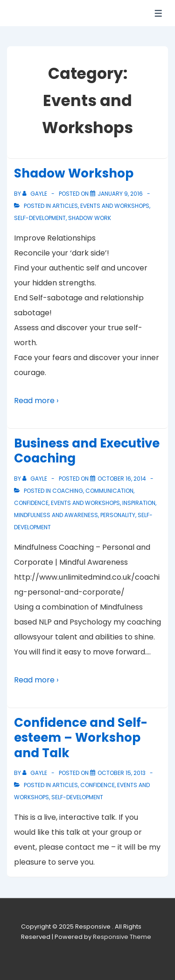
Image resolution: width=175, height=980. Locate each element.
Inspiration (139, 503)
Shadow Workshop (74, 173)
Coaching (68, 491)
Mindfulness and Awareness (56, 515)
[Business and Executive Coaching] (122, 479)
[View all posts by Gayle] (35, 194)
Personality (118, 515)
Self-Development (40, 218)
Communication (109, 491)
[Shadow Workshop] (120, 194)
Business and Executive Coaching (87, 451)
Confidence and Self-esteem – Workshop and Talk (81, 738)
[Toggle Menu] (158, 13)
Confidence (31, 503)
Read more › (36, 401)
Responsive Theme (122, 937)
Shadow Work (90, 218)
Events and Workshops (115, 206)
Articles (65, 206)
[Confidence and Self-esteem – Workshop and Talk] (122, 773)
